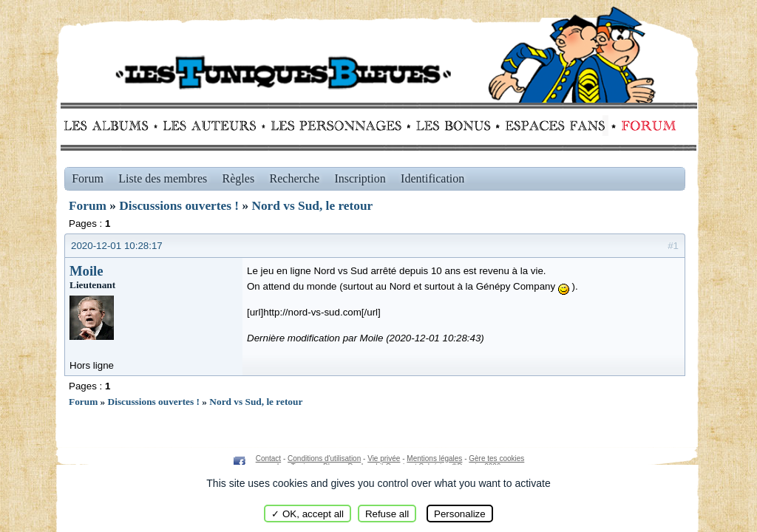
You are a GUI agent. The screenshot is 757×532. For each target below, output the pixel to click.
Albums (111, 126)
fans (555, 126)
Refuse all (387, 514)
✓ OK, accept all (308, 514)
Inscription (360, 178)
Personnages (336, 126)
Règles (239, 178)
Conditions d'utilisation (324, 458)
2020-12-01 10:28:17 (117, 246)
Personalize (460, 514)
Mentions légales (434, 458)
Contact (268, 458)
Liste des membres (163, 178)
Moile (86, 271)
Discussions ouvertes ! (179, 206)
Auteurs (215, 126)
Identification (432, 178)
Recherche (295, 178)
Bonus (452, 126)
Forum (645, 126)
